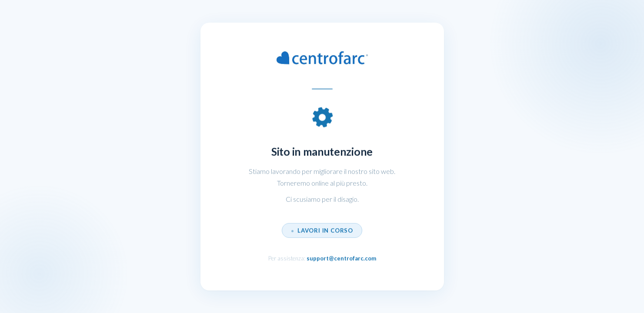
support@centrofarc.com (341, 259)
